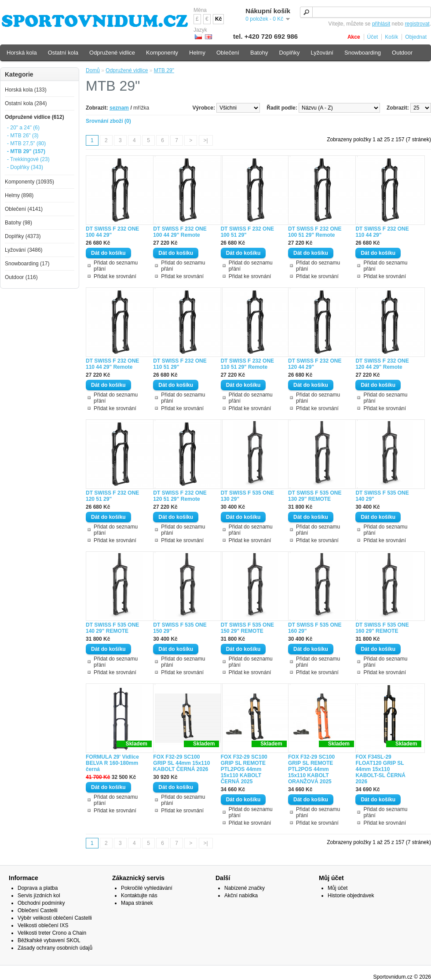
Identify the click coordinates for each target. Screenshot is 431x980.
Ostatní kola (63, 53)
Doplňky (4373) (23, 236)
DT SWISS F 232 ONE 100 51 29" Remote (315, 232)
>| (206, 140)
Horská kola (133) (26, 90)
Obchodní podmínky (41, 903)
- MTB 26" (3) (23, 136)
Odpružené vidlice (127, 70)
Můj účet (338, 888)
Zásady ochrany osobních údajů (55, 948)
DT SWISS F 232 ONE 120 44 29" (315, 364)
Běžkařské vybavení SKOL (49, 940)
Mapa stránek (137, 903)
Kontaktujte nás (139, 896)
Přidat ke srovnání (115, 276)
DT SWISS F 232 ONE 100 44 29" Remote (180, 232)
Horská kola (22, 53)
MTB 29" (164, 70)
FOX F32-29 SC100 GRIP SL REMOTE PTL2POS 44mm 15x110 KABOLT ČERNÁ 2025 (244, 769)
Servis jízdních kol (39, 896)
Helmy (197, 53)
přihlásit (381, 24)
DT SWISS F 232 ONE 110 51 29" (180, 364)
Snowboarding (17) (27, 264)
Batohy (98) (18, 223)
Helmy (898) (19, 195)
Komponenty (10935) (29, 182)
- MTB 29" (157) (26, 151)
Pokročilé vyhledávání (147, 888)
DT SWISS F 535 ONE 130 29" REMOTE (315, 496)
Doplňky (289, 53)
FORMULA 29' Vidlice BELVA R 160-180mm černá (112, 763)
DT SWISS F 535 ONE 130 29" (247, 496)
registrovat (417, 24)
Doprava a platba (38, 888)
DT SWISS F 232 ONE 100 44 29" (112, 232)
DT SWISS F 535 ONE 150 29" (180, 628)
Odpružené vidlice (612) (35, 117)
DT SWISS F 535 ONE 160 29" (315, 628)
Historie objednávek (351, 896)
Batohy (259, 53)
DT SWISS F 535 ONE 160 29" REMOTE (382, 628)
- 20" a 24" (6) (23, 128)
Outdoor (402, 53)
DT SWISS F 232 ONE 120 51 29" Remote (180, 496)
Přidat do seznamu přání (116, 266)
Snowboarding (363, 53)
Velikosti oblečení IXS (43, 925)
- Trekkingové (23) (28, 159)
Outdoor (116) (21, 277)
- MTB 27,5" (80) (26, 143)
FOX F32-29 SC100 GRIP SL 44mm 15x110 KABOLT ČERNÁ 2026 (181, 763)
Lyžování (322, 53)
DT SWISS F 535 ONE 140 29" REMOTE (112, 628)
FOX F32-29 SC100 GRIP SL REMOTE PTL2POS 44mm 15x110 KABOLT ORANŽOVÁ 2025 (311, 769)
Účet (373, 37)
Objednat (416, 37)
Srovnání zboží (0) (108, 121)
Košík (391, 37)
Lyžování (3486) (24, 250)
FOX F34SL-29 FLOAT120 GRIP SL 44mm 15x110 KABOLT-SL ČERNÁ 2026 (380, 769)
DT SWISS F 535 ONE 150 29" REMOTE (247, 628)
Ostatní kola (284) (26, 103)
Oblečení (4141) (24, 209)
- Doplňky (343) (25, 167)
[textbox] (365, 12)
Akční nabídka (241, 896)
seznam (119, 108)
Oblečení (228, 53)
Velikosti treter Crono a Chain (52, 933)
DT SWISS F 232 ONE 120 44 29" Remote (382, 364)
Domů (93, 70)
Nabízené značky (245, 888)
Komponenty (162, 53)
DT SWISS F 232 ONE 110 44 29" (382, 232)
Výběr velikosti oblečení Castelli (55, 918)
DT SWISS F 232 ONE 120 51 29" (112, 496)
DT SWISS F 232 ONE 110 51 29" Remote (247, 364)
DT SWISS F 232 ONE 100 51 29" (247, 232)
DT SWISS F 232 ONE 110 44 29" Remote (112, 364)
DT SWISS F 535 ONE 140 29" (382, 496)
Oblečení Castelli (38, 910)
